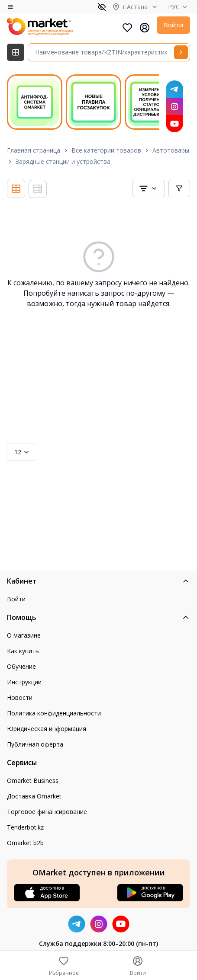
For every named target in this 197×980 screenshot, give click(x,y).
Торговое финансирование (47, 812)
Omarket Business (33, 780)
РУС (179, 7)
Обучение (21, 666)
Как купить (23, 651)
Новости (20, 697)
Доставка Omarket (34, 796)
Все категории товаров (106, 150)
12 (22, 452)
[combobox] (149, 188)
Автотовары (171, 150)
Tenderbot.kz (25, 827)
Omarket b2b (25, 843)
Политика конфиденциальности (54, 713)
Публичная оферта (35, 744)
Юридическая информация (47, 729)
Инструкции (24, 682)
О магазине (24, 635)
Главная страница (34, 150)
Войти (173, 25)
